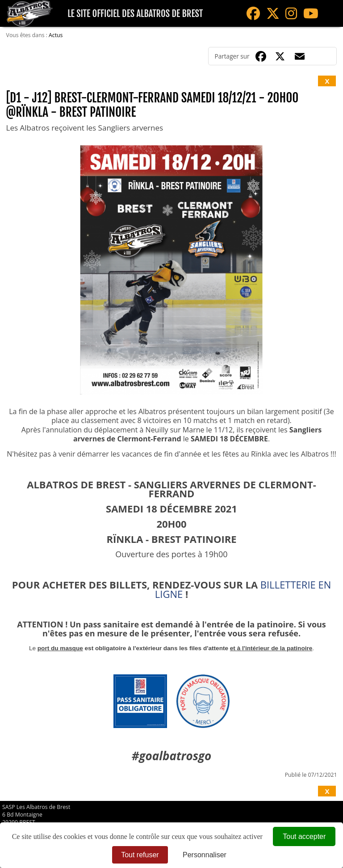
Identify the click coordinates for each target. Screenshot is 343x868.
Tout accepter (304, 836)
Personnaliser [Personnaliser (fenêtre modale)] (205, 855)
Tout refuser (140, 855)
